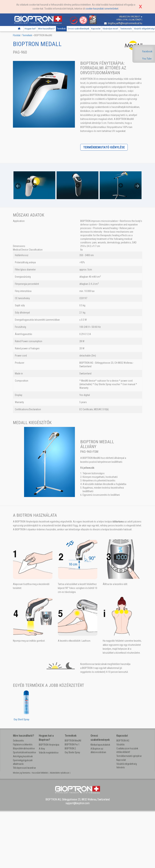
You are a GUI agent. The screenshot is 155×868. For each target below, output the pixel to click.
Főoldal (19, 29)
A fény (42, 749)
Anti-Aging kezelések (23, 756)
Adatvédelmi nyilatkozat (60, 773)
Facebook (147, 51)
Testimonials (126, 29)
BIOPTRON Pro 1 (72, 745)
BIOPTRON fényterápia (49, 745)
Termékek (61, 29)
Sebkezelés (18, 741)
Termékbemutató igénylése (104, 147)
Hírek (119, 20)
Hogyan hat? (30, 29)
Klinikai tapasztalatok (100, 745)
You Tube (147, 59)
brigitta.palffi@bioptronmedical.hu (123, 23)
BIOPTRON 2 (70, 748)
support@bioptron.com (77, 803)
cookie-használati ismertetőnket (102, 9)
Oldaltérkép (135, 20)
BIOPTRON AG (123, 741)
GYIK (126, 20)
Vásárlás (121, 745)
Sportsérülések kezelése (25, 752)
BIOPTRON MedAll (73, 741)
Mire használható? (47, 29)
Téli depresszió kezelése (24, 768)
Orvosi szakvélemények (78, 29)
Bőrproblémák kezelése (24, 748)
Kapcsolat (96, 29)
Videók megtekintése (49, 753)
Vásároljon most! (110, 29)
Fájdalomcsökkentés (23, 745)
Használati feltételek (40, 773)
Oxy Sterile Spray (72, 752)
